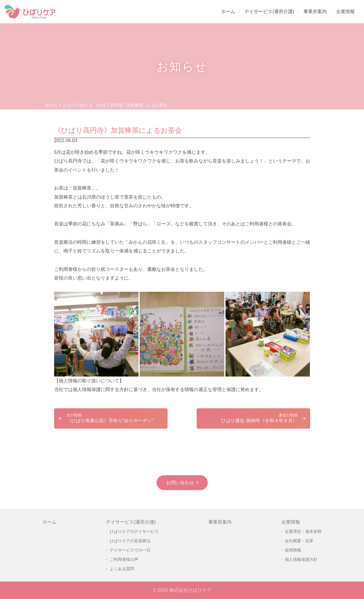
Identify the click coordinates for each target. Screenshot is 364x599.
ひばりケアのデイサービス (134, 531)
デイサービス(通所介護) (269, 12)
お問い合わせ (180, 483)
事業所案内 (315, 12)
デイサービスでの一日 (130, 550)
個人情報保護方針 (301, 559)
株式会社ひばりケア (190, 590)
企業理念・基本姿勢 (303, 531)
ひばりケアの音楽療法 (130, 541)
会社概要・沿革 (299, 541)
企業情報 (345, 12)
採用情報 (293, 550)
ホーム (228, 12)
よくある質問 (122, 569)
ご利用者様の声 (124, 559)
